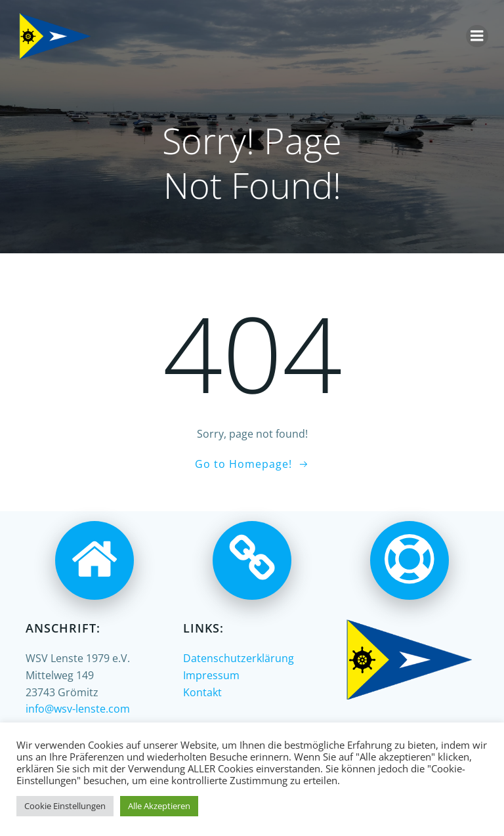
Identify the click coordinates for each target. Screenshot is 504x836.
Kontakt (202, 692)
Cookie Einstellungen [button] (65, 806)
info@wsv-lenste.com (78, 709)
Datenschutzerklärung (239, 658)
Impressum (211, 675)
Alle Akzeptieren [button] (159, 806)
